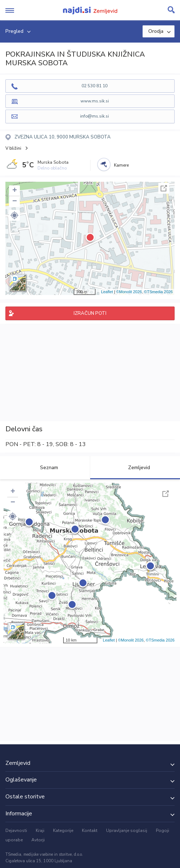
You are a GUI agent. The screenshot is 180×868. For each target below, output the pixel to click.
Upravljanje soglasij (127, 830)
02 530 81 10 (95, 86)
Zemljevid (135, 468)
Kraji (40, 830)
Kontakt (90, 830)
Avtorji (38, 840)
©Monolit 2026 (129, 292)
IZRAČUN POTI (90, 313)
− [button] (15, 202)
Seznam (45, 468)
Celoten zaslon (164, 188)
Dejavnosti (16, 830)
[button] (14, 215)
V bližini (13, 148)
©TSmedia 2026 (158, 292)
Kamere (121, 165)
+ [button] (15, 191)
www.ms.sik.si (95, 101)
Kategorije (63, 830)
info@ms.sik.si (95, 116)
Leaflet (107, 292)
